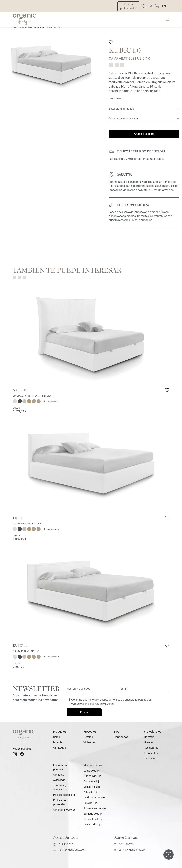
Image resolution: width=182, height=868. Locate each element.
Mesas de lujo (92, 787)
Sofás (56, 737)
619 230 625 (63, 844)
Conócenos (121, 737)
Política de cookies (64, 795)
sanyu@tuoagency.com (130, 850)
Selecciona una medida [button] (123, 118)
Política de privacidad (125, 700)
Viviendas (89, 742)
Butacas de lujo (93, 814)
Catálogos (60, 748)
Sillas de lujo (91, 792)
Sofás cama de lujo (95, 808)
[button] (166, 6)
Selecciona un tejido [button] (121, 109)
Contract (149, 737)
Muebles (58, 742)
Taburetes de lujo (94, 819)
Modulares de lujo (94, 798)
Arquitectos (151, 753)
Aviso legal (60, 780)
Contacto (59, 775)
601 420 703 (124, 844)
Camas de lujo (92, 781)
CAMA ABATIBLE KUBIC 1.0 (47, 27)
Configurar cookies (64, 810)
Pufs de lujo (90, 803)
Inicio (16, 27)
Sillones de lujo (92, 776)
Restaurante (151, 748)
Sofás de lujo (91, 771)
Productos (26, 27)
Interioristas (151, 759)
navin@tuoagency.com (70, 850)
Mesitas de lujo (92, 825)
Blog (117, 732)
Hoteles (88, 737)
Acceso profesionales (128, 6)
